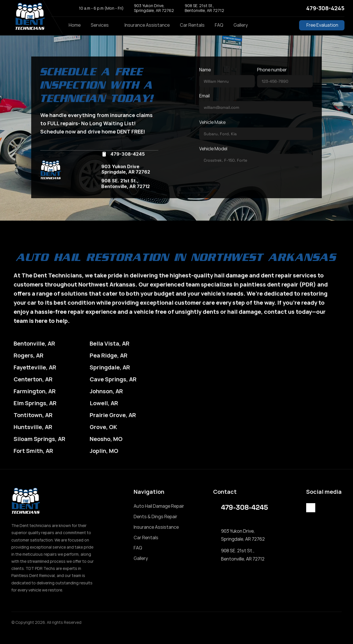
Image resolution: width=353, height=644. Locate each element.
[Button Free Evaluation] (322, 25)
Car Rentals (192, 25)
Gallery (241, 25)
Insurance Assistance (147, 25)
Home (75, 25)
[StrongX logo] (30, 17)
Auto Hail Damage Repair (159, 506)
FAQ (219, 25)
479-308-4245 (325, 8)
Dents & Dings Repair (156, 517)
